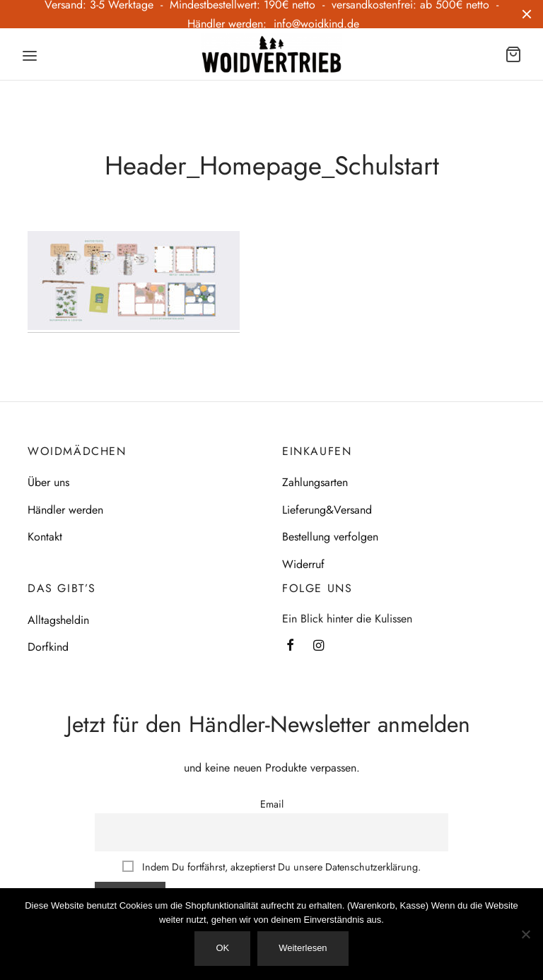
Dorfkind (48, 648)
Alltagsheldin (58, 620)
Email (272, 804)
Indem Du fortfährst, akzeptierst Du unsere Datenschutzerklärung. (271, 867)
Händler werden (65, 510)
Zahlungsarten (315, 483)
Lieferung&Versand (327, 510)
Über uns (48, 483)
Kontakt (45, 537)
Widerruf (303, 564)
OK (222, 948)
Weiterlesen (303, 948)
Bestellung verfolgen (330, 537)
